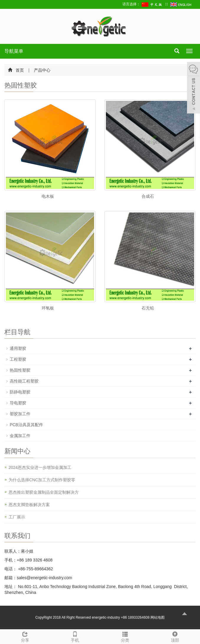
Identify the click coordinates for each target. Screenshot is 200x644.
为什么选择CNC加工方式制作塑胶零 (42, 480)
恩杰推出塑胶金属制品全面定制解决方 (44, 492)
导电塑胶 (18, 403)
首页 (20, 70)
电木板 (48, 196)
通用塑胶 (18, 348)
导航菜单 (14, 51)
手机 (75, 636)
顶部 (175, 636)
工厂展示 (17, 517)
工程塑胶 (18, 359)
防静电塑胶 (20, 392)
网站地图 (158, 617)
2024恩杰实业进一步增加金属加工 (40, 467)
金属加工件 (20, 436)
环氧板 (48, 308)
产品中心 (42, 70)
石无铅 (148, 308)
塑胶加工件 (20, 414)
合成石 (148, 196)
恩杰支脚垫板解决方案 (29, 505)
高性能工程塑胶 (24, 381)
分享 (25, 636)
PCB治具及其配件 (26, 425)
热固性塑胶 (20, 370)
